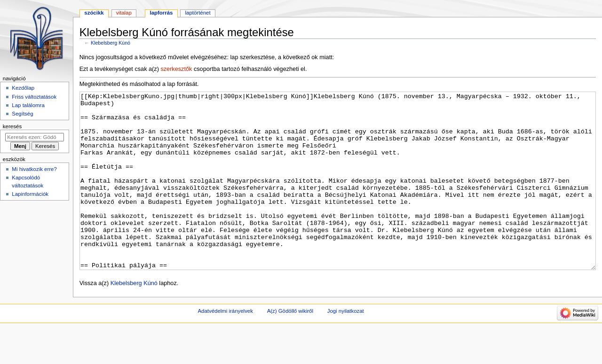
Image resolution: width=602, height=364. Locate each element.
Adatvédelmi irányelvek (225, 346)
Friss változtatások (34, 97)
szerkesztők (176, 69)
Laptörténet (198, 13)
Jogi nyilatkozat (346, 346)
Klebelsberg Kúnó (111, 43)
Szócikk (94, 13)
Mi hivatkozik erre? (34, 169)
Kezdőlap (23, 88)
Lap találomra (28, 105)
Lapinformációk (30, 194)
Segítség (22, 114)
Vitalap (124, 13)
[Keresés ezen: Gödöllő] (35, 137)
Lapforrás (161, 13)
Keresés (12, 126)
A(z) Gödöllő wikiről (290, 346)
